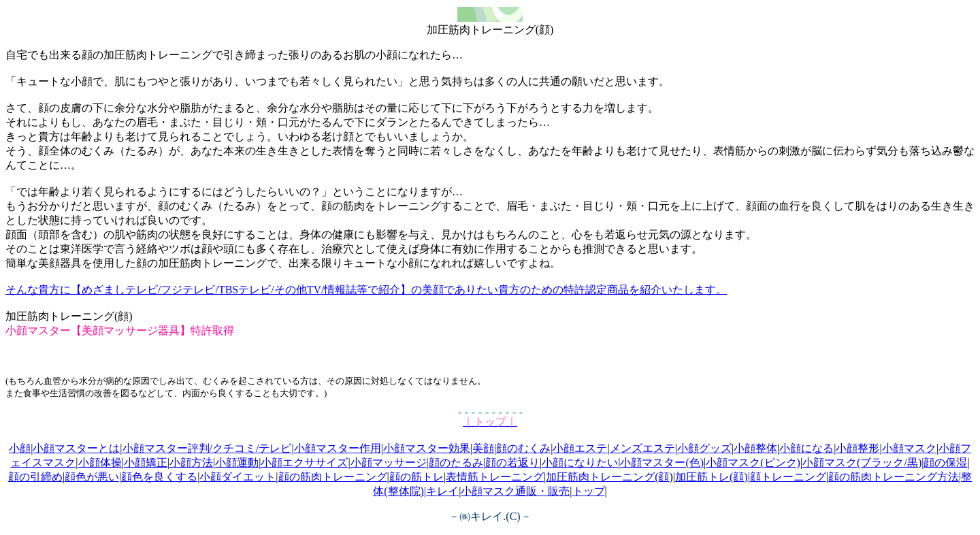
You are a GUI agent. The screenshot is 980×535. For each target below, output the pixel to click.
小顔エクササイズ (304, 463)
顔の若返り (512, 463)
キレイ (442, 491)
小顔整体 (755, 448)
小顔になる (806, 448)
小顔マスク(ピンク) (753, 463)
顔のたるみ (456, 463)
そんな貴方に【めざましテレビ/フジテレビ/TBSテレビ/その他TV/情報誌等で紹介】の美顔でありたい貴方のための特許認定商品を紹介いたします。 (366, 290)
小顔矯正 (146, 463)
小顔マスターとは (76, 448)
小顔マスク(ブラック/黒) (862, 463)
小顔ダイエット (238, 477)
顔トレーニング (788, 477)
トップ (589, 491)
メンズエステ (642, 448)
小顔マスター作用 (338, 448)
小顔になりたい (580, 463)
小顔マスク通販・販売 (515, 491)
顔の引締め (35, 477)
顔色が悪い (92, 477)
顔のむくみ (523, 448)
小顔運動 (237, 463)
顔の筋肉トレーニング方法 (894, 477)
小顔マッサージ (389, 463)
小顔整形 (857, 448)
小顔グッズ (704, 448)
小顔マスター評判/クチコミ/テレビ (207, 448)
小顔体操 (100, 463)
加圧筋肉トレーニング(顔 (607, 477)
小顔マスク (909, 448)
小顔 (20, 448)
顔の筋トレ (416, 477)
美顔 (483, 448)
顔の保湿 (945, 463)
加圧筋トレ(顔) (712, 477)
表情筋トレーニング (495, 477)
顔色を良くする (159, 477)
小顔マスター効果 (427, 448)
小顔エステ (580, 448)
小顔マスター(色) (662, 463)
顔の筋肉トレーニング (333, 477)
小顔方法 (191, 463)
